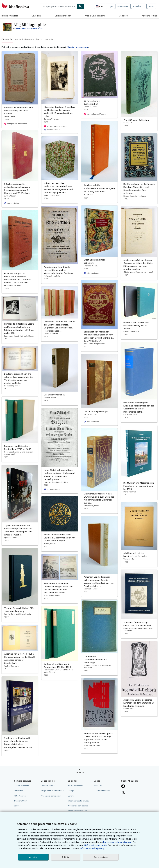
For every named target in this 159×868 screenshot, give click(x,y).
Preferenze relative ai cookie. (118, 842)
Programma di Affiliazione (52, 791)
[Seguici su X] (123, 792)
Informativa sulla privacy (78, 801)
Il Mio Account (20, 796)
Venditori (123, 16)
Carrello (17, 806)
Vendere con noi (149, 16)
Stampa (71, 791)
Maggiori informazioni (78, 47)
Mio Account (123, 6)
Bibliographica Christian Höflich (29, 28)
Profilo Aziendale (75, 786)
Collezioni (36, 16)
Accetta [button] (33, 857)
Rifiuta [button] (66, 857)
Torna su (79, 772)
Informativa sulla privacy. (92, 848)
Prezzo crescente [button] (45, 39)
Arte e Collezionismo (95, 16)
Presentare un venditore (51, 796)
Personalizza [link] (101, 857)
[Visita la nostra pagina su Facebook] (123, 786)
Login (110, 6)
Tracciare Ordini (21, 801)
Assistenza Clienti (102, 791)
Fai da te (98, 786)
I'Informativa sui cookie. (96, 845)
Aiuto (152, 6)
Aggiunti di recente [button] (25, 39)
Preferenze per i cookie (78, 806)
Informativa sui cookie (77, 811)
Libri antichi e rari (63, 16)
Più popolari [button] (7, 39)
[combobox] (58, 6)
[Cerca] (80, 6)
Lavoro (71, 796)
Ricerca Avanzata (10, 16)
